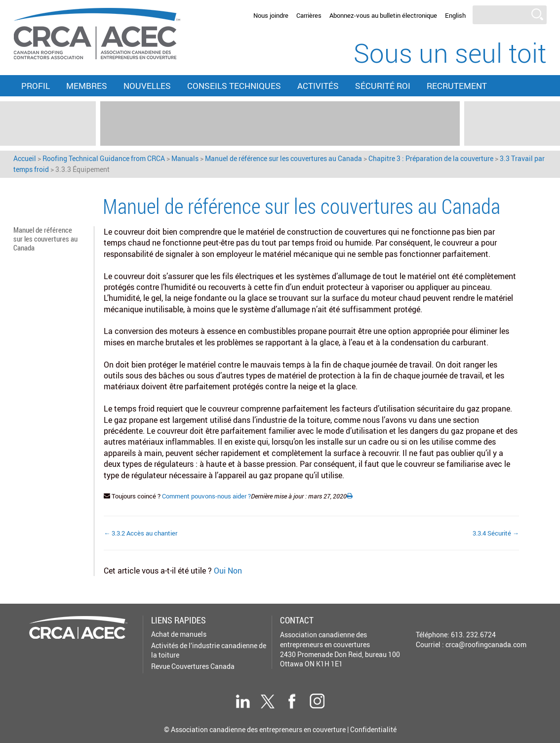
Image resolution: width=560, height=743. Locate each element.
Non (235, 571)
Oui (221, 571)
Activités (318, 86)
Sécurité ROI (383, 86)
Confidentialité (373, 729)
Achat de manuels (179, 634)
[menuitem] (455, 16)
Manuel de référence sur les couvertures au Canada (45, 238)
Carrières (309, 15)
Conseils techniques (234, 86)
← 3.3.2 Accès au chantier (140, 533)
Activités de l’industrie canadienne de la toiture (209, 650)
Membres (87, 86)
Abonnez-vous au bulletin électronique (383, 15)
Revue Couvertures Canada (193, 666)
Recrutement (457, 86)
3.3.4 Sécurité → (496, 533)
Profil (36, 86)
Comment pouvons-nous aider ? (206, 496)
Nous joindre (271, 15)
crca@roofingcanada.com (486, 644)
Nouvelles (147, 86)
